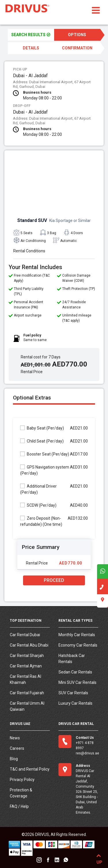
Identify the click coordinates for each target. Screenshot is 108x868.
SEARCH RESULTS (31, 35)
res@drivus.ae (87, 753)
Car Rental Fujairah (27, 693)
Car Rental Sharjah (27, 656)
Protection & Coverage (21, 793)
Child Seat (42, 441)
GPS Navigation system (45, 470)
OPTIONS (77, 35)
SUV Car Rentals (73, 693)
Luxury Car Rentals (75, 703)
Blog (14, 759)
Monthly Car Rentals (77, 635)
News (15, 738)
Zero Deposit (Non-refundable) (41, 521)
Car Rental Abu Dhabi (29, 645)
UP (99, 858)
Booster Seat (45, 454)
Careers (17, 748)
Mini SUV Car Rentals (77, 682)
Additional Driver (38, 489)
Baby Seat (42, 428)
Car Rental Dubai (25, 635)
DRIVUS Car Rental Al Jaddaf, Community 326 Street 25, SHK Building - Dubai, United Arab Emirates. (87, 792)
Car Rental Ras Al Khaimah (25, 679)
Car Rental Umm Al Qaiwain (27, 706)
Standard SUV (54, 220)
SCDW (38, 505)
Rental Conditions (29, 251)
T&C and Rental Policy (30, 769)
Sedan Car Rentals (75, 672)
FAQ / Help (19, 806)
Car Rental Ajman (26, 666)
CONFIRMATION (77, 48)
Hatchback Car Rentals (72, 659)
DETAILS (31, 48)
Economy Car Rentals (78, 645)
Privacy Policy (22, 780)
